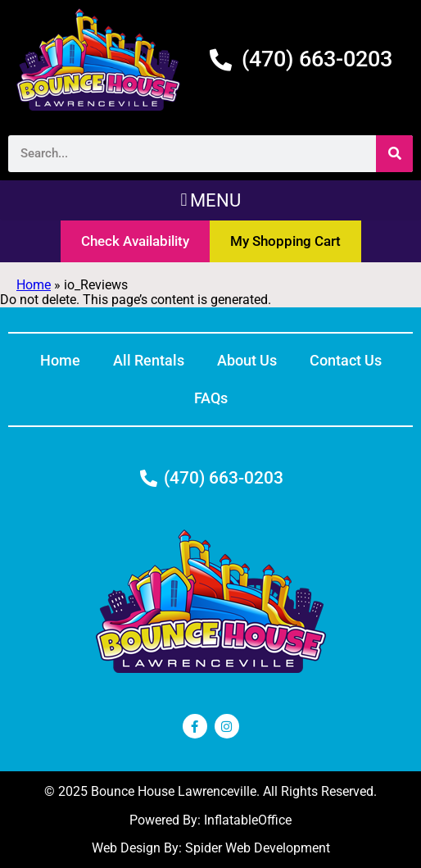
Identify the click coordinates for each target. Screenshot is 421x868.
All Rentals (149, 360)
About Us (247, 360)
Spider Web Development (258, 848)
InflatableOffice (248, 820)
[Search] (394, 154)
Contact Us (346, 360)
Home (34, 285)
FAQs (211, 398)
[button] (210, 200)
